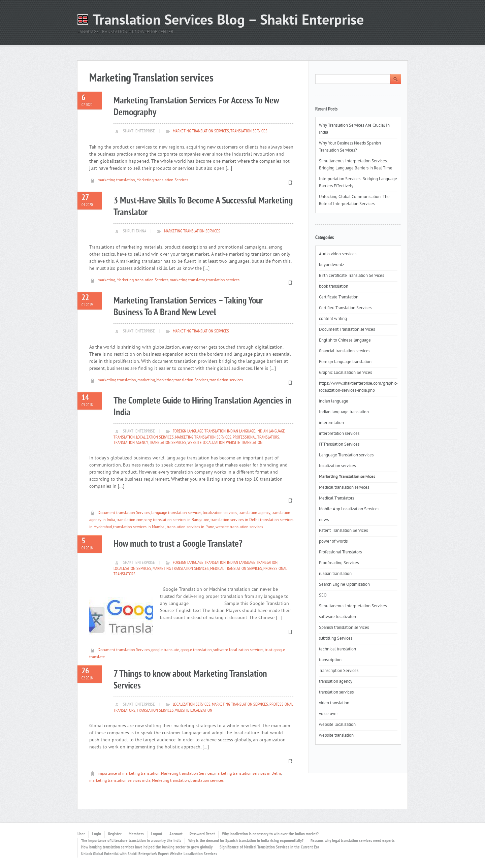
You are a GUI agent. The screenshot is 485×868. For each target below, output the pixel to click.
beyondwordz (332, 265)
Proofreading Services (339, 563)
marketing (106, 280)
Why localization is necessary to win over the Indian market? (270, 834)
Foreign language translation (199, 431)
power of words (333, 542)
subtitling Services (336, 639)
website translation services (239, 527)
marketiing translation (117, 380)
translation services (249, 131)
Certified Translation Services (345, 308)
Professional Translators (256, 438)
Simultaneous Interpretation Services (353, 606)
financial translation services (345, 351)
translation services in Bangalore (181, 520)
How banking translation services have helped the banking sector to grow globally (147, 847)
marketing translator (187, 280)
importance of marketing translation (129, 774)
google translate (165, 650)
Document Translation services (347, 330)
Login (96, 834)
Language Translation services (346, 455)
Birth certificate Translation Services (351, 276)
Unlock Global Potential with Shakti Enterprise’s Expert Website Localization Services (149, 854)
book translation (334, 287)
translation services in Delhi (235, 520)
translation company (134, 520)
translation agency (131, 443)
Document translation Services (124, 513)
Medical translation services (236, 569)
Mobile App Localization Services (349, 509)
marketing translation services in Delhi (248, 774)
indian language (241, 431)
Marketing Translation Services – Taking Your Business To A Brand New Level (188, 307)
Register (115, 834)
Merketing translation (170, 781)
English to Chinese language (345, 341)
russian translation (335, 574)
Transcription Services (339, 671)
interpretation (331, 423)
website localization (206, 443)
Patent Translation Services (343, 531)
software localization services (238, 650)
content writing (333, 319)
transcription (330, 660)
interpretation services (339, 434)
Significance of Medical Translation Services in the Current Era (269, 847)
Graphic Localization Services (345, 373)
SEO (323, 596)
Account (176, 834)
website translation (244, 443)
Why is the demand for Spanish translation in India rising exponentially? (246, 841)
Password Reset (202, 834)
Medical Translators (336, 499)
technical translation (337, 649)
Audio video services (338, 254)
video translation (334, 703)
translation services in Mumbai (139, 527)
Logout (157, 834)
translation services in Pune (190, 527)
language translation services (176, 513)
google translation (196, 650)
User (81, 834)
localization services (155, 438)
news (324, 520)
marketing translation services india (120, 781)
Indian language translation (252, 563)
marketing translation (116, 180)
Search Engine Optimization (344, 585)
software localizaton (337, 617)
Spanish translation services (344, 628)
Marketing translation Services (162, 180)
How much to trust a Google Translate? (178, 544)
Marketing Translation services (201, 131)
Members (136, 834)
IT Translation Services (339, 445)
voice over (328, 714)
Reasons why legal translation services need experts (353, 841)
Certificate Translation (339, 297)
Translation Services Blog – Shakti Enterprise (228, 21)
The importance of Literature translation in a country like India (131, 841)
